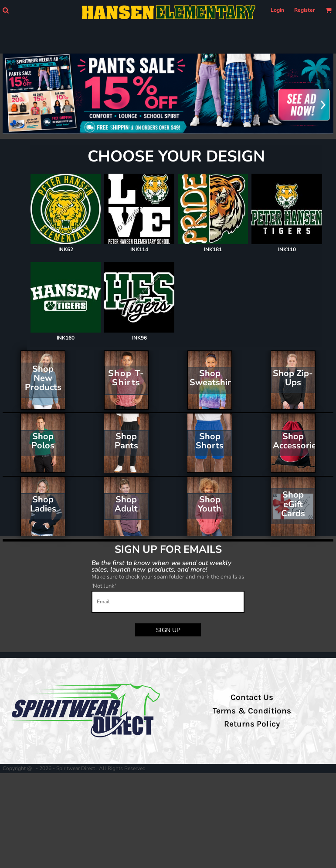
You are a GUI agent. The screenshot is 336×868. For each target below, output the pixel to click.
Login (277, 10)
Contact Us (252, 697)
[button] (5, 10)
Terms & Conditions (252, 711)
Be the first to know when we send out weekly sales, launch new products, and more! (162, 566)
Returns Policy (252, 724)
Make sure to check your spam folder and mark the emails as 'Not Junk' (168, 581)
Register (305, 10)
